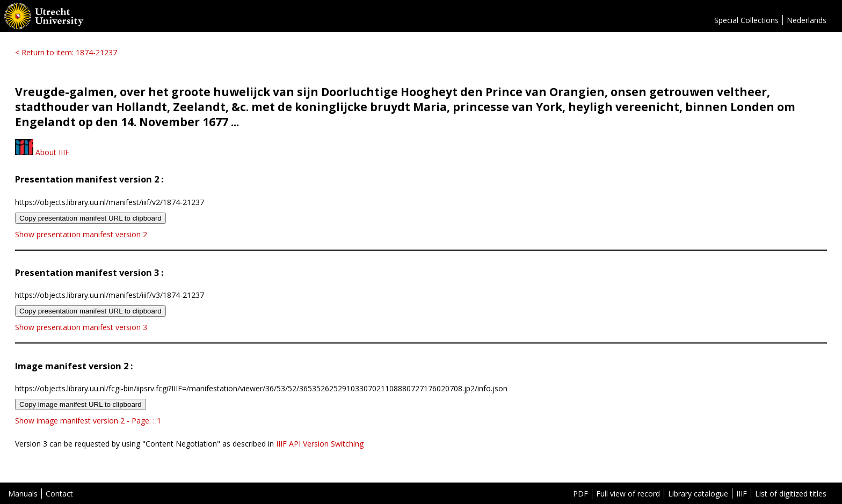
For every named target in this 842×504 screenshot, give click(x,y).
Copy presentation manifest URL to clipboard (90, 218)
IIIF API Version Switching (320, 444)
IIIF (742, 494)
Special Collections (746, 20)
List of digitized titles (791, 494)
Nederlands (807, 20)
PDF (580, 494)
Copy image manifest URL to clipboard (81, 404)
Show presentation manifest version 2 (81, 234)
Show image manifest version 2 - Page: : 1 (88, 421)
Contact (59, 494)
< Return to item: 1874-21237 (66, 52)
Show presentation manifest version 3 (81, 327)
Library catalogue (698, 494)
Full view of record (628, 494)
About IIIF (42, 152)
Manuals (23, 494)
